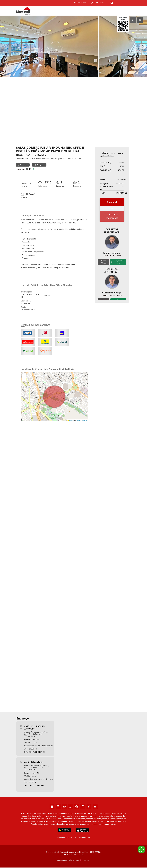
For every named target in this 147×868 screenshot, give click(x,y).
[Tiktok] (70, 807)
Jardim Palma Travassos (39, 159)
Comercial (20, 159)
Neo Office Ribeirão (61, 285)
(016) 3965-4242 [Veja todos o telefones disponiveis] (98, 3)
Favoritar (23, 165)
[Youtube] (64, 807)
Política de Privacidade (66, 838)
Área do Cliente (80, 3)
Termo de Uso (84, 838)
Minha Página (104, 263)
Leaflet (71, 420)
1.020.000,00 (121, 180)
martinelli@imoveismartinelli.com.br (38, 779)
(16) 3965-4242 (30, 743)
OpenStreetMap (82, 420)
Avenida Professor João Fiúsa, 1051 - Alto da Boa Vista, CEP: (36, 734)
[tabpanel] (73, 46)
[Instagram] (58, 807)
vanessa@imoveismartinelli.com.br (38, 746)
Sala (26, 159)
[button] (112, 3)
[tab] (133, 20)
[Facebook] (52, 807)
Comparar (39, 165)
